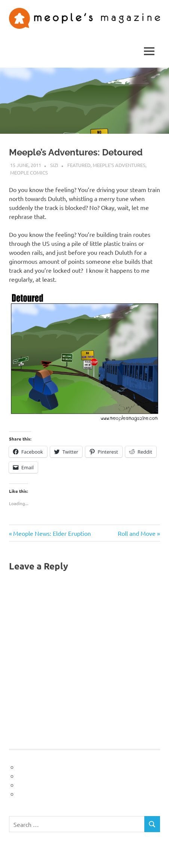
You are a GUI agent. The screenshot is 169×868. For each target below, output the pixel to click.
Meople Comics (29, 172)
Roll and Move (137, 533)
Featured (79, 165)
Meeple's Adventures (119, 165)
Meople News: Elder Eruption (52, 533)
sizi (54, 165)
